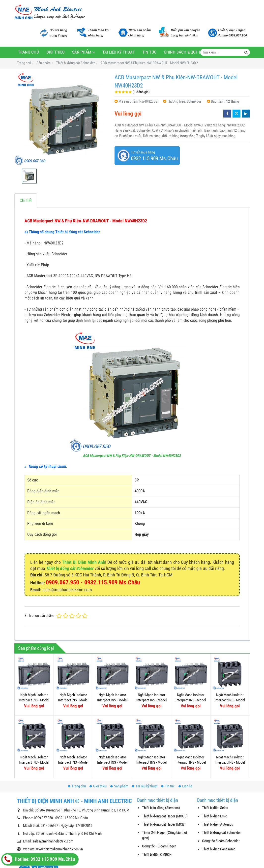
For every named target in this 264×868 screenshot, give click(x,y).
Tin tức (149, 52)
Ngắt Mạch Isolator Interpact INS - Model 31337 (34, 700)
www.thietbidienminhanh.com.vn (59, 849)
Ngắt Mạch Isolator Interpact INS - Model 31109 (112, 763)
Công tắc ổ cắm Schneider (221, 841)
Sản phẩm (82, 52)
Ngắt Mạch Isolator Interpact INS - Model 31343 (191, 700)
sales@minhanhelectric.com (53, 841)
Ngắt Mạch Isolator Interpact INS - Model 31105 (230, 763)
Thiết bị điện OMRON (157, 855)
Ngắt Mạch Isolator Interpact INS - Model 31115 (230, 700)
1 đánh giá (141, 92)
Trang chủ (29, 52)
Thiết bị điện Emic (215, 816)
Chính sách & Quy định (186, 52)
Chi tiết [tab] (26, 200)
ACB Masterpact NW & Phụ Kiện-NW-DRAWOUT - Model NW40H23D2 (132, 456)
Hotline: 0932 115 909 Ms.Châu (39, 859)
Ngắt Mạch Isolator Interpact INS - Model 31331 (151, 700)
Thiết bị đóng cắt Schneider (70, 568)
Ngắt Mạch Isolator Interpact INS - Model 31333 (112, 700)
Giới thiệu (56, 52)
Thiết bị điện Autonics (218, 824)
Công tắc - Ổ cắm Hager (159, 846)
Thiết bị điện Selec (215, 808)
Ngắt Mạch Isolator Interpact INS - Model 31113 (34, 763)
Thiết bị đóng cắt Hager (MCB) (164, 824)
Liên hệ (185, 786)
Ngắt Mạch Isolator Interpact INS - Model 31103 (191, 763)
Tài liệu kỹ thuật (119, 52)
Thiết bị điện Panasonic (219, 849)
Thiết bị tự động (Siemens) (161, 808)
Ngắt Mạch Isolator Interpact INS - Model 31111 (73, 763)
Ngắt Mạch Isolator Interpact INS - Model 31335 (73, 700)
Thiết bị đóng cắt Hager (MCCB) (165, 816)
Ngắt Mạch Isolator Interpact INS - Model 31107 (151, 763)
